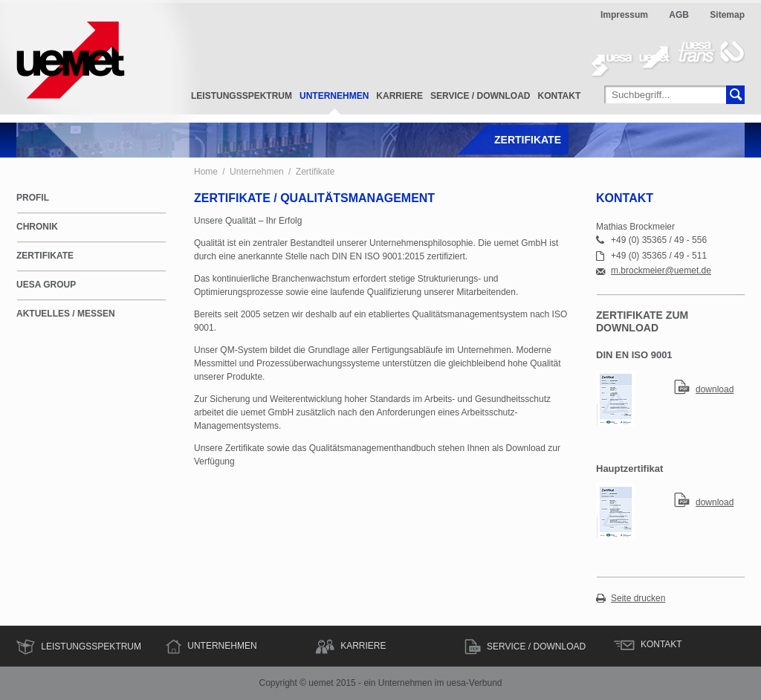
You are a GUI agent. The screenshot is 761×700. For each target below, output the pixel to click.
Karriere (399, 96)
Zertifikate (315, 172)
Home (206, 172)
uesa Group (46, 285)
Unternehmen (334, 96)
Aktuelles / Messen (66, 314)
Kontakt (560, 96)
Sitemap (727, 15)
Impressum (624, 15)
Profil (33, 198)
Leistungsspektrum (242, 96)
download (715, 389)
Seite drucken (638, 599)
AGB (679, 15)
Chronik (37, 227)
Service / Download (480, 96)
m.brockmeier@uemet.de (661, 271)
